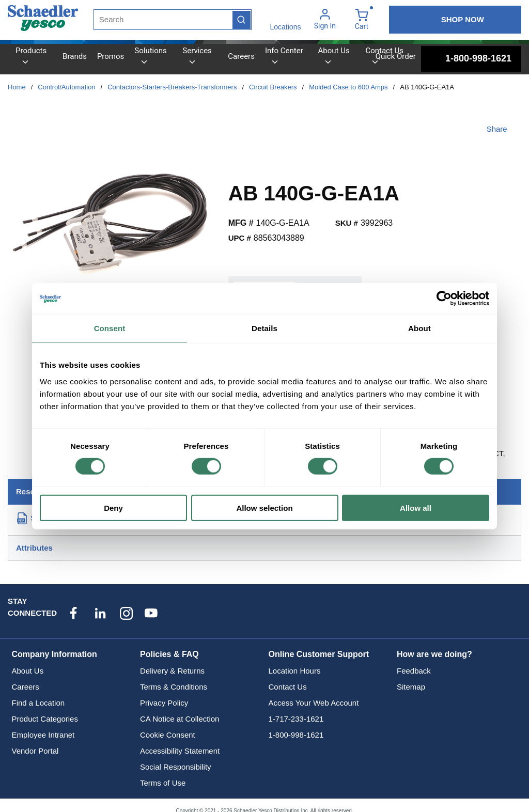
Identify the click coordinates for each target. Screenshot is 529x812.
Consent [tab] (110, 328)
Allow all (416, 507)
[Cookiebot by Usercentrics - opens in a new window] (444, 299)
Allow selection (264, 507)
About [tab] (419, 328)
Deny (113, 507)
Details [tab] (264, 328)
